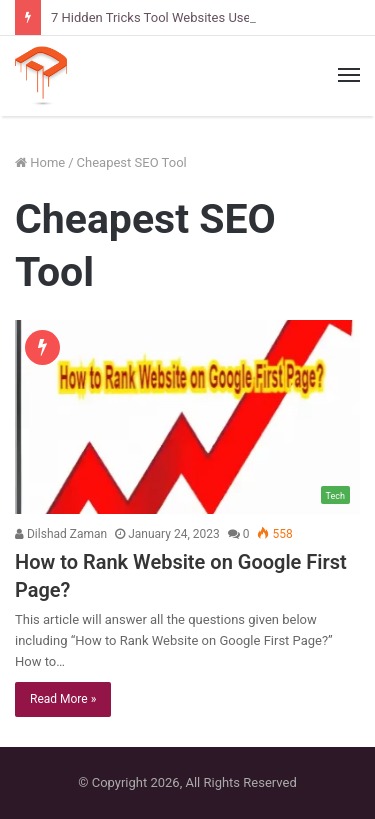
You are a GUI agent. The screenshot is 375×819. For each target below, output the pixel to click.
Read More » (63, 699)
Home (40, 162)
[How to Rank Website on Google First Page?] (187, 417)
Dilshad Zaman (61, 534)
